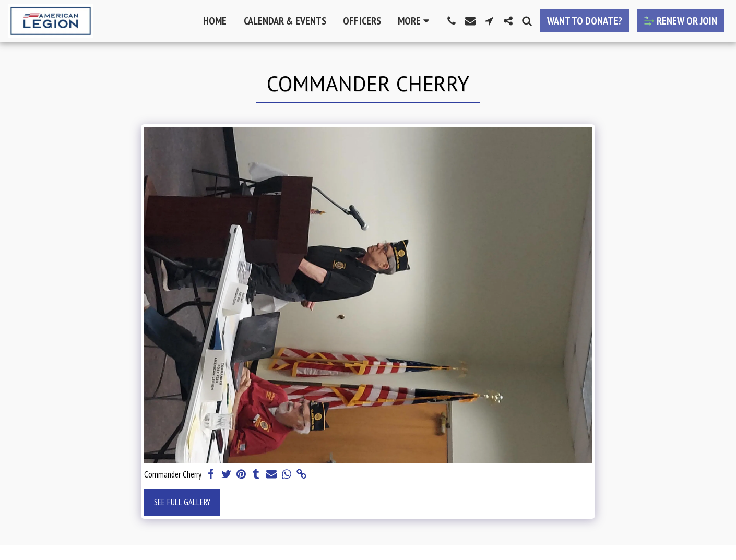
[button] (452, 21)
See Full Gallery (182, 502)
